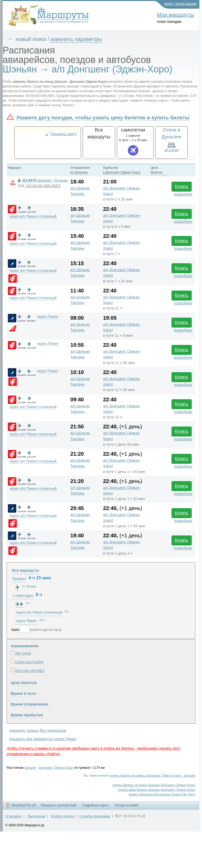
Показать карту (63, 134)
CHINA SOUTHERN (29, 662)
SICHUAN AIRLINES (43, 186)
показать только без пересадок (38, 730)
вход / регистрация (181, 4)
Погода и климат (127, 805)
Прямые (19, 579)
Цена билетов (24, 683)
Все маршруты (26, 570)
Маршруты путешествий (59, 805)
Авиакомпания (25, 646)
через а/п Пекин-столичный (33, 216)
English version (63, 816)
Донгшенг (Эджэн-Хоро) (56, 768)
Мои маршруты (176, 15)
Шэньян (30, 768)
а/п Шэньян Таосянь (80, 191)
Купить (182, 186)
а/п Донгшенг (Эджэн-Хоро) (122, 191)
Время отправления (30, 704)
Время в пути (23, 693)
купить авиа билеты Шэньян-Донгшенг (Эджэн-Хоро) (157, 790)
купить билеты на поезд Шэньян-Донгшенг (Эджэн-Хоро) (154, 785)
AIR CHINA (23, 654)
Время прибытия (27, 715)
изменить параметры (76, 39)
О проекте (13, 816)
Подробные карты (95, 805)
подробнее (183, 194)
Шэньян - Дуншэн (42, 180)
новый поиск (31, 39)
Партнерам (36, 816)
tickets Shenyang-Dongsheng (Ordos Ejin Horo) (162, 795)
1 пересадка (23, 596)
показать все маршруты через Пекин (43, 739)
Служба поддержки (95, 816)
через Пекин (47, 317)
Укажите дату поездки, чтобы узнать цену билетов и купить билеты (103, 118)
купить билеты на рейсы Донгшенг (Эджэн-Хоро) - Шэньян (153, 776)
